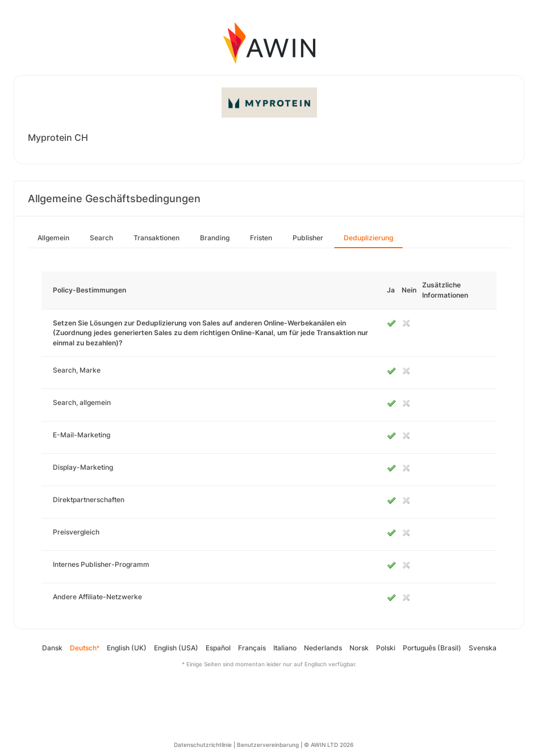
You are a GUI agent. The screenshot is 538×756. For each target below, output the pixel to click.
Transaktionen (157, 238)
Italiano (285, 648)
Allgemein (53, 238)
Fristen (261, 238)
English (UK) (127, 648)
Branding (215, 238)
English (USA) (176, 648)
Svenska (483, 648)
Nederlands (323, 648)
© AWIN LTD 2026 (329, 745)
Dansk (52, 648)
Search (101, 238)
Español (218, 648)
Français (252, 648)
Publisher (308, 238)
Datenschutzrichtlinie (203, 745)
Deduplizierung (368, 238)
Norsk (359, 648)
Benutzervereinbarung (268, 745)
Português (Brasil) (432, 648)
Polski (386, 648)
